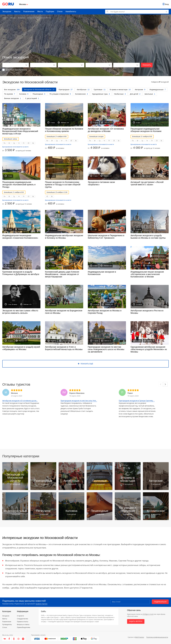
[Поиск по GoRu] (137, 12)
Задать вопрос (136, 621)
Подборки (50, 12)
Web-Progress (139, 637)
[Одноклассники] (14, 639)
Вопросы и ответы (23, 625)
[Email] (130, 602)
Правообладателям (24, 627)
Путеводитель (7, 625)
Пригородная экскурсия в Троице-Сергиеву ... (137, 401)
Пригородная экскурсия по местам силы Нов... (79, 401)
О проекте (20, 616)
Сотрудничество (22, 619)
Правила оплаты (23, 622)
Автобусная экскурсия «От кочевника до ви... (20, 401)
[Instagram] (19, 639)
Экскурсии (7, 12)
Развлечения (29, 12)
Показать (147, 65)
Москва (13, 18)
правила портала (41, 604)
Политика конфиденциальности (157, 637)
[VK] (5, 639)
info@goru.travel (148, 614)
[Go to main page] (8, 4)
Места (40, 12)
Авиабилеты (71, 12)
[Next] (165, 384)
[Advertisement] (85, 37)
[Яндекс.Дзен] (23, 639)
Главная (5, 18)
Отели (60, 12)
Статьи (5, 627)
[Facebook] (9, 639)
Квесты (17, 12)
